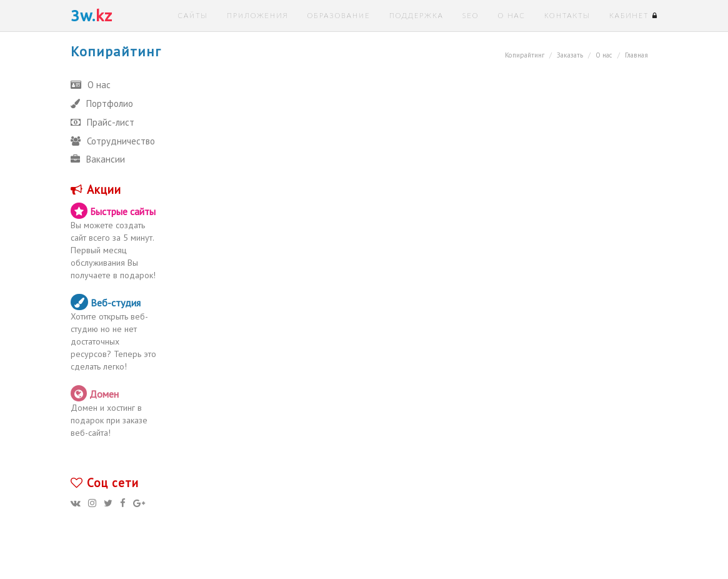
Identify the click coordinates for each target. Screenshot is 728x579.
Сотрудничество (113, 141)
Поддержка (416, 15)
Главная (636, 55)
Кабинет (634, 15)
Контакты (567, 15)
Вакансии (98, 159)
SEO (471, 15)
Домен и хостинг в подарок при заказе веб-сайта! (115, 412)
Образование (338, 15)
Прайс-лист (102, 122)
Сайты (193, 15)
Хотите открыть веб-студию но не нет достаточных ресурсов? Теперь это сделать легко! (115, 333)
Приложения (257, 15)
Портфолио (102, 103)
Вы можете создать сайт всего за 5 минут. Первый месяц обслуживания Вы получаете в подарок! (115, 242)
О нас (511, 15)
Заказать (570, 55)
